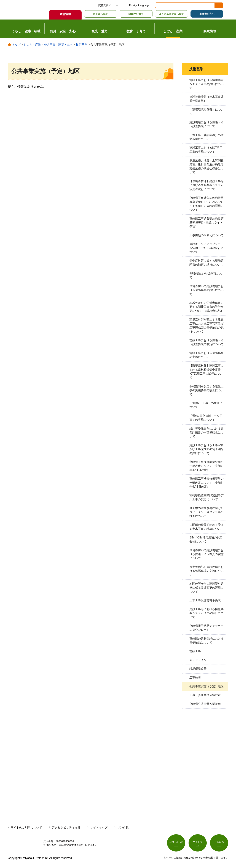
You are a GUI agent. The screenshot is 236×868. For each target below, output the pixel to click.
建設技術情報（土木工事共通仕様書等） (206, 99)
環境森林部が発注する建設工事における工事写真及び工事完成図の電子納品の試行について (206, 325)
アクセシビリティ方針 (66, 827)
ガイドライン (198, 660)
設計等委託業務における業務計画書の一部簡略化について (206, 433)
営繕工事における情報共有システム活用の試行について (206, 84)
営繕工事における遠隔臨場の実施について (206, 355)
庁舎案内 (219, 843)
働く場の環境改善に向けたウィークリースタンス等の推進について (206, 512)
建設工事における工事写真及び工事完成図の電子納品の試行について (206, 449)
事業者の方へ (207, 14)
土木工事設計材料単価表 (205, 600)
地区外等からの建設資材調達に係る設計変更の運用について (206, 588)
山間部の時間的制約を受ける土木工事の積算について (206, 527)
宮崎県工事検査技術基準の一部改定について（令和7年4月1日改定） (206, 483)
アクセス (198, 843)
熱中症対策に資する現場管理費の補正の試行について (206, 263)
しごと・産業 (32, 45)
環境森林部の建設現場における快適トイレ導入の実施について (206, 554)
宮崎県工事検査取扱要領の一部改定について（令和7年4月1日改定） (206, 466)
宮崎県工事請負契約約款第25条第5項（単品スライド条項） (206, 223)
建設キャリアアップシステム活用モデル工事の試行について (206, 248)
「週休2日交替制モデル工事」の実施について (206, 418)
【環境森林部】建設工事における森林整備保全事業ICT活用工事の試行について (206, 372)
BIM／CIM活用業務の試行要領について (206, 539)
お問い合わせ (176, 843)
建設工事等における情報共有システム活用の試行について (206, 613)
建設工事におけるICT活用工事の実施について (206, 150)
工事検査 (195, 678)
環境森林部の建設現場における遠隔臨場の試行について (206, 290)
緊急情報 (65, 14)
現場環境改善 (198, 669)
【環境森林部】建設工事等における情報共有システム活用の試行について (206, 185)
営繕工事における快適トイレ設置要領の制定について (206, 342)
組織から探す (136, 14)
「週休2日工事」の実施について (206, 405)
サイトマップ (99, 827)
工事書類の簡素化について (206, 235)
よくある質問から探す (171, 14)
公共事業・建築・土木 (58, 45)
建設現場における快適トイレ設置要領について (206, 124)
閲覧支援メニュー (108, 5)
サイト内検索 (158, 5)
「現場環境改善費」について (206, 111)
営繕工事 (195, 651)
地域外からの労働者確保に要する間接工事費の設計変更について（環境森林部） (206, 307)
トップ (16, 45)
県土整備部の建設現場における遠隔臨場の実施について (206, 571)
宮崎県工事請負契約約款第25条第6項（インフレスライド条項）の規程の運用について (206, 204)
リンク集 (123, 827)
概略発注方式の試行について (206, 275)
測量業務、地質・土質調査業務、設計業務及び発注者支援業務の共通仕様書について (206, 166)
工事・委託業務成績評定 (205, 695)
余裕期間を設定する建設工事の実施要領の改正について (206, 390)
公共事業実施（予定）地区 (206, 686)
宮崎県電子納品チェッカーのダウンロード (206, 628)
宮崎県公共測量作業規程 (205, 704)
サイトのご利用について (26, 827)
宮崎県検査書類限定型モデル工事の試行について (206, 497)
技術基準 (82, 45)
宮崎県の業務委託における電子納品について (206, 641)
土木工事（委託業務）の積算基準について (206, 137)
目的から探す (101, 14)
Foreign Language (139, 5)
